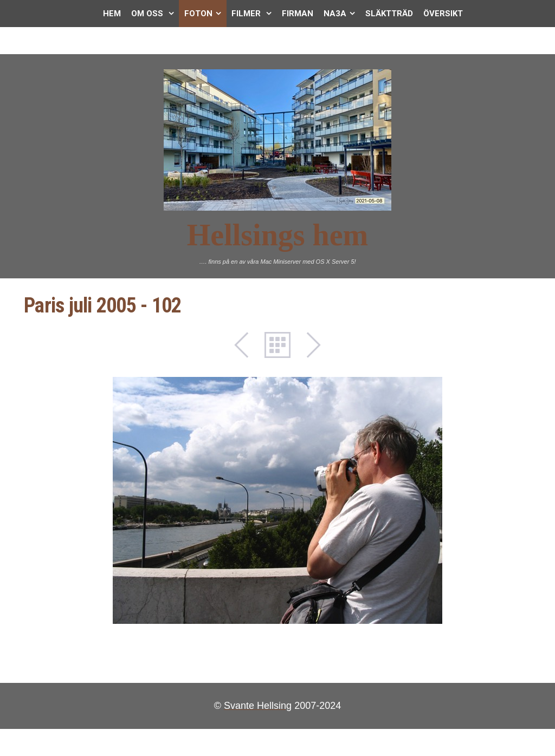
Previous (247, 345)
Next (308, 345)
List (277, 345)
